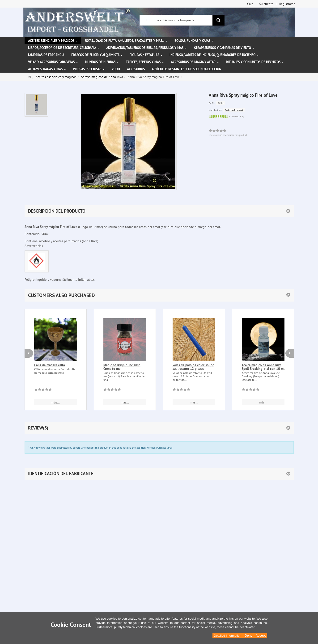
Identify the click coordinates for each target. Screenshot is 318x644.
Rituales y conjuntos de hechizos (255, 62)
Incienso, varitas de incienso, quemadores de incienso (214, 55)
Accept (261, 635)
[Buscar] (218, 20)
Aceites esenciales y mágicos (53, 41)
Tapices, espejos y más (145, 62)
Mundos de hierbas (102, 62)
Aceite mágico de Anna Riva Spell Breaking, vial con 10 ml (263, 367)
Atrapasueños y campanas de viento (224, 48)
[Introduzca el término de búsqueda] (176, 20)
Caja (250, 4)
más (170, 448)
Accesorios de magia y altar (195, 62)
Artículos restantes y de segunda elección (187, 69)
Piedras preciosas (89, 69)
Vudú (116, 69)
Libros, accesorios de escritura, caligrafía (64, 48)
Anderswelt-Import (234, 110)
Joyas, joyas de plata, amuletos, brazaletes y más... (126, 41)
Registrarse (287, 4)
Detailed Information (228, 636)
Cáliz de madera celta (50, 365)
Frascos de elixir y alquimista (97, 55)
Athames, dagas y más (47, 69)
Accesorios (136, 69)
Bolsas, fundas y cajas (194, 41)
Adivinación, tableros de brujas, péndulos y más (146, 48)
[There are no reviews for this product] (43, 390)
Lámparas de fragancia (46, 55)
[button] (159, 295)
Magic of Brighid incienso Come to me (122, 367)
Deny (248, 635)
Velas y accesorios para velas (53, 62)
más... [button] (56, 402)
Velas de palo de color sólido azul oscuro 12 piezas (193, 367)
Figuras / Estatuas (146, 55)
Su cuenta (266, 4)
